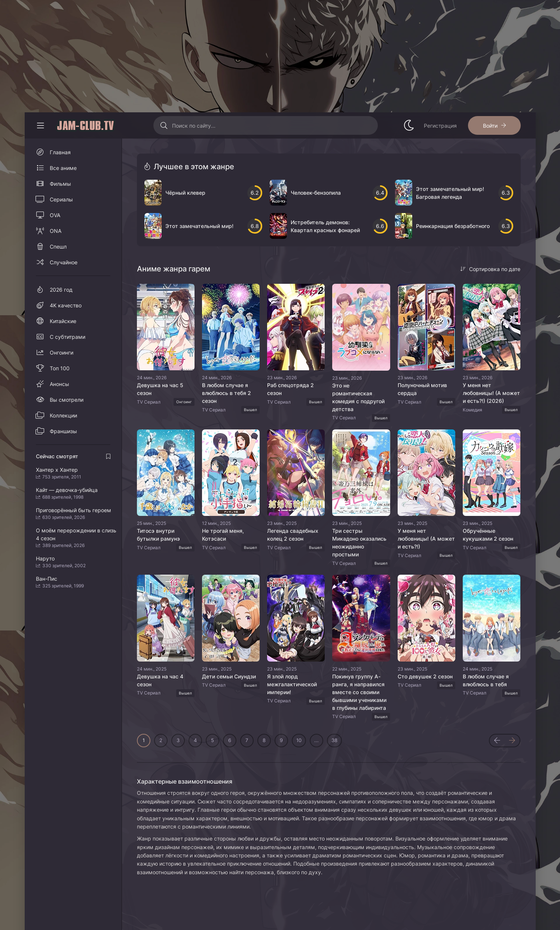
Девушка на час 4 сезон (160, 680)
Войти (490, 126)
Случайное (64, 262)
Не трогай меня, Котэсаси (223, 535)
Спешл (58, 247)
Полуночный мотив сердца (422, 389)
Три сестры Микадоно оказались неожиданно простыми (359, 542)
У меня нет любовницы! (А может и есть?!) (426, 539)
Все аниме (63, 168)
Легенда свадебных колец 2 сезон (293, 535)
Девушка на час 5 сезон (160, 389)
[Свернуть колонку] (40, 125)
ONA (56, 231)
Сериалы (61, 199)
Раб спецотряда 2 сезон (290, 389)
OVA (55, 215)
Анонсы (59, 384)
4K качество (66, 305)
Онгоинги (62, 352)
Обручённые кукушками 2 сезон (488, 535)
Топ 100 (60, 368)
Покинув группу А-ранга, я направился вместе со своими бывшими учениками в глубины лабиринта (359, 692)
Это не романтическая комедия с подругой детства (358, 397)
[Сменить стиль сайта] (409, 125)
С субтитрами (68, 337)
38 (334, 740)
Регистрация (440, 126)
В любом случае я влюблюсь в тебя (486, 680)
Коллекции (63, 415)
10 (299, 740)
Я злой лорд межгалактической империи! (292, 684)
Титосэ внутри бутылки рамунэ (158, 535)
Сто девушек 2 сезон (425, 676)
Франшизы (63, 431)
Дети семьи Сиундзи (229, 676)
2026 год (61, 290)
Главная (60, 152)
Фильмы (60, 184)
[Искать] (164, 125)
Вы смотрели (67, 400)
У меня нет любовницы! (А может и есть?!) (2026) (491, 393)
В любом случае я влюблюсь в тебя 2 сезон (227, 393)
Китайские (63, 321)
